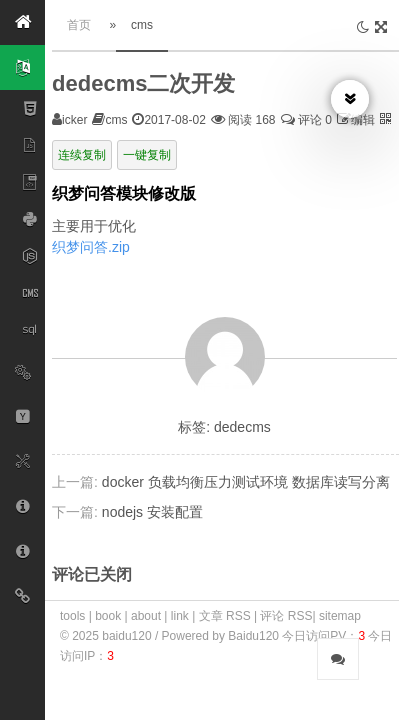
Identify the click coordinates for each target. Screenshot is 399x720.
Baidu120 (253, 636)
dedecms (242, 427)
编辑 (363, 120)
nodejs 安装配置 (152, 512)
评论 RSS (286, 616)
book (108, 616)
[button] (22, 22)
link (180, 616)
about (146, 616)
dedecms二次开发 (143, 83)
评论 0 (306, 120)
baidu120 (128, 636)
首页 (79, 25)
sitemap (340, 616)
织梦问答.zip (91, 247)
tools (72, 616)
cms (142, 25)
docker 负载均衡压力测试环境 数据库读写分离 (246, 482)
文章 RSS (225, 616)
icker (74, 120)
